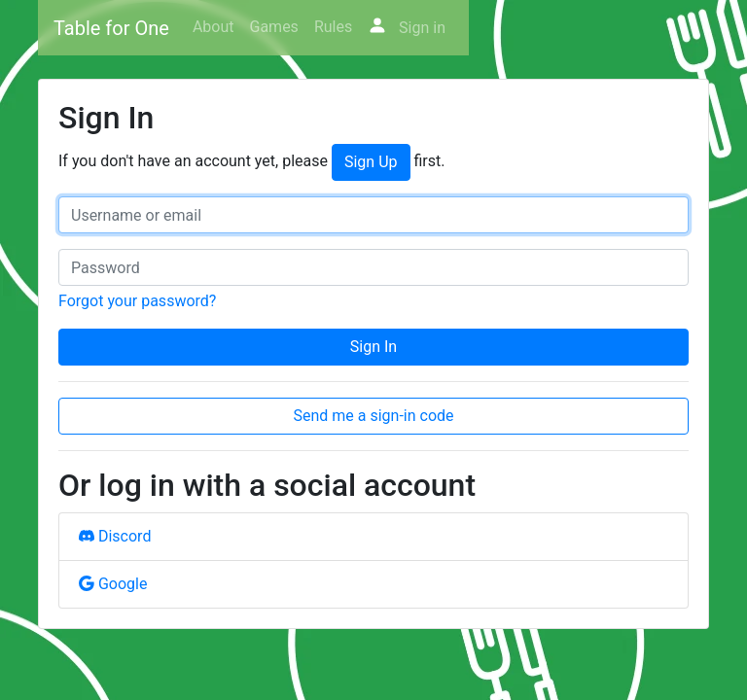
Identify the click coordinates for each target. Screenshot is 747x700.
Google (113, 584)
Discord (115, 536)
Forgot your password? (137, 301)
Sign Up (371, 162)
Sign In (373, 347)
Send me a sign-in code (373, 416)
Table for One (111, 28)
